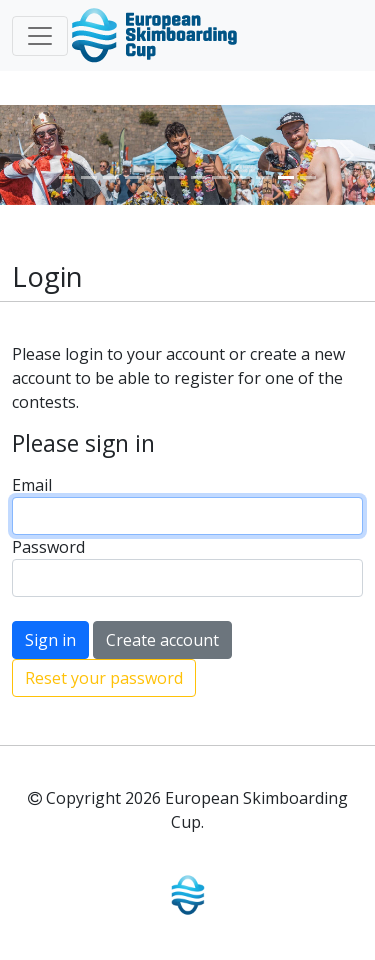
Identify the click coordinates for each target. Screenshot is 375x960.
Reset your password (104, 678)
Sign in (50, 640)
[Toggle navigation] (40, 36)
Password (48, 547)
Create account (162, 640)
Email (32, 485)
